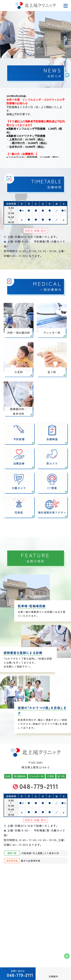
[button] (67, 35)
